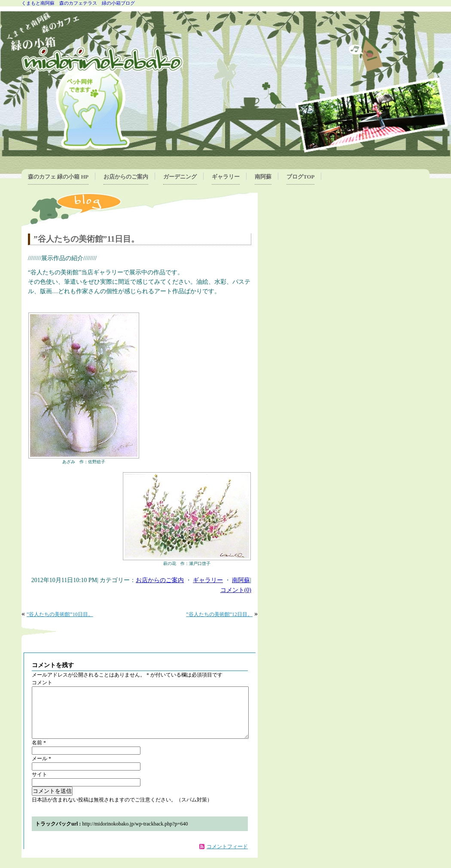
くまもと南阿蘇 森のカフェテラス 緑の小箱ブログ (78, 3)
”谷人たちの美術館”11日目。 (86, 239)
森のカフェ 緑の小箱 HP (58, 177)
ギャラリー (226, 177)
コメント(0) (236, 590)
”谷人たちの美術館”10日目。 (60, 614)
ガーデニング (180, 177)
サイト (40, 785)
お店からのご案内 (126, 177)
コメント (42, 683)
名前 (39, 753)
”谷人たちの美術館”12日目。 (219, 614)
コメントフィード (227, 857)
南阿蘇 (263, 177)
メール (41, 769)
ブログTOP (300, 177)
